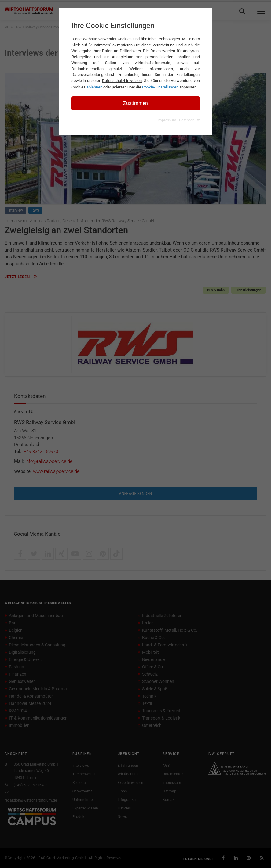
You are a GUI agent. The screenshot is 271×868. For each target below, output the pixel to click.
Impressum (167, 120)
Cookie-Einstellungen (160, 87)
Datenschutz (189, 120)
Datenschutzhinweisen (122, 81)
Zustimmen (135, 103)
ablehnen (94, 87)
